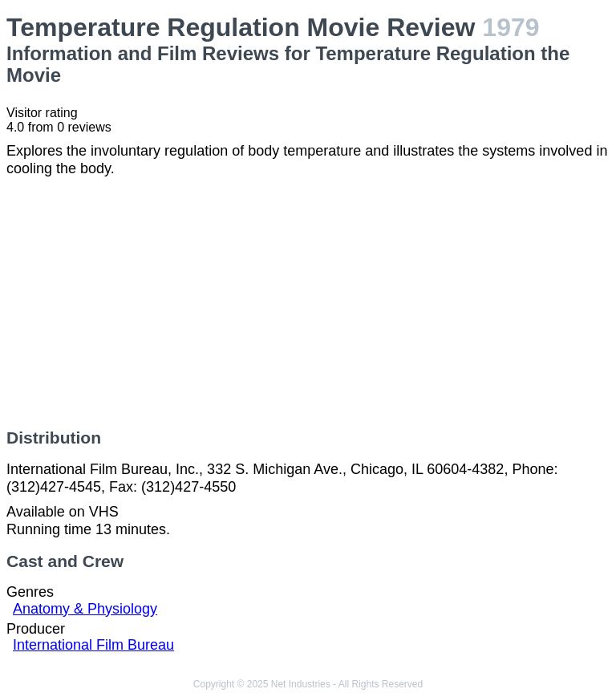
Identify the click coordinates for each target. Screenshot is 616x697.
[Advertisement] (308, 303)
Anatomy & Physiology (85, 609)
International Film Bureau (93, 645)
